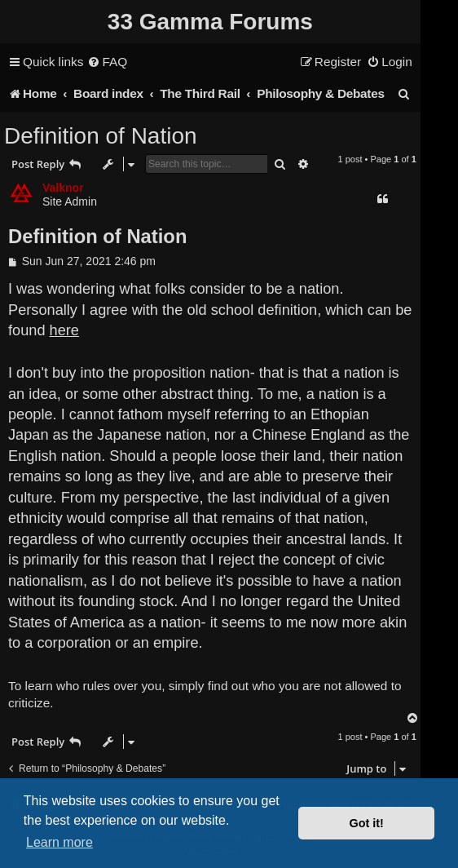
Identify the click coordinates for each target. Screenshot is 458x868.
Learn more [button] (59, 842)
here (64, 330)
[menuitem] (107, 62)
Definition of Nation (101, 136)
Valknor (63, 188)
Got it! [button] (367, 823)
